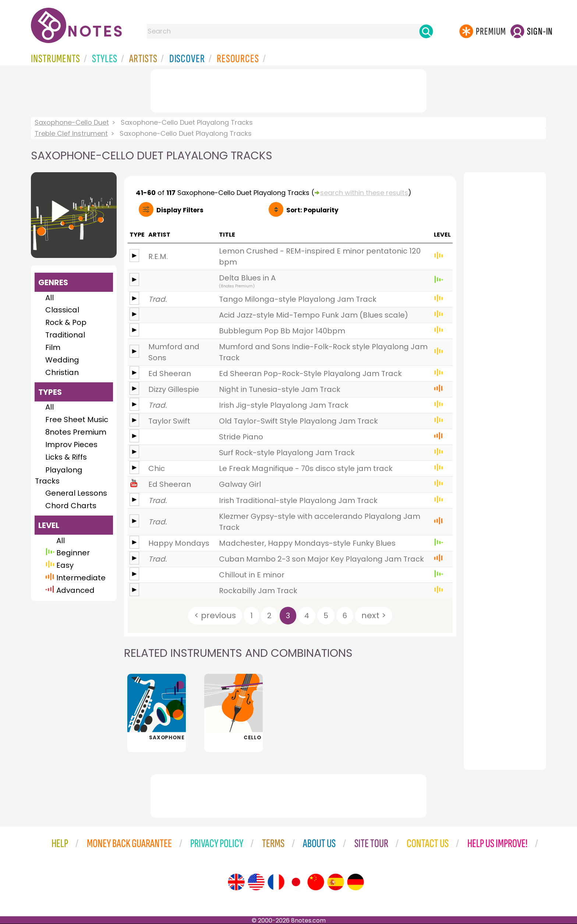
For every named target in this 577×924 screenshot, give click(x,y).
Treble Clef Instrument (71, 133)
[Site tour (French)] (276, 882)
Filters (180, 210)
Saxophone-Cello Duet (72, 122)
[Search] (426, 31)
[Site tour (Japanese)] (296, 882)
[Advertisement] (288, 89)
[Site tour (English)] (236, 882)
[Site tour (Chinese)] (316, 882)
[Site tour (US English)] (256, 882)
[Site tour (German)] (355, 882)
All (49, 298)
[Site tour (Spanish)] (336, 882)
